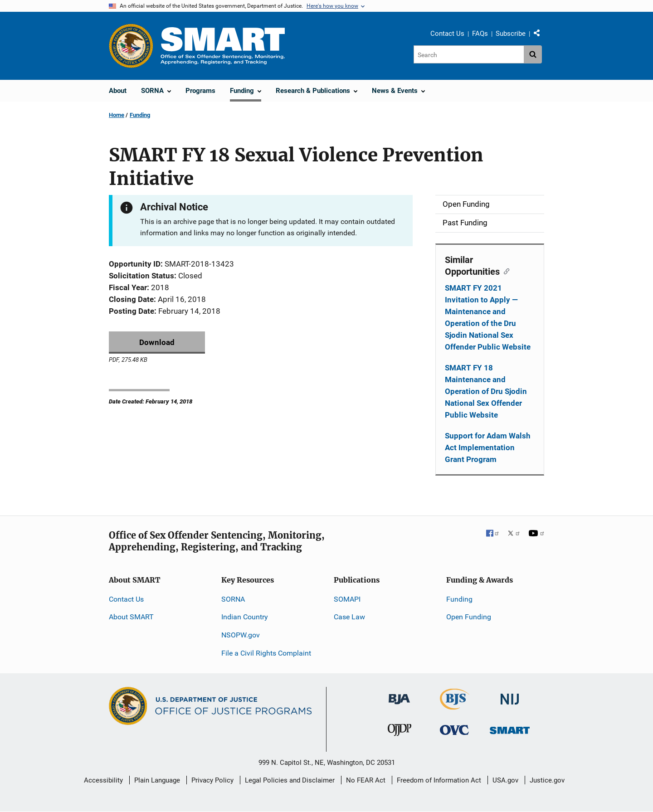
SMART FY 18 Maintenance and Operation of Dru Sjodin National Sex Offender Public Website (486, 391)
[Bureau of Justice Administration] (399, 695)
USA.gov (505, 780)
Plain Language (157, 780)
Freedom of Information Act (439, 780)
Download (157, 342)
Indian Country (245, 617)
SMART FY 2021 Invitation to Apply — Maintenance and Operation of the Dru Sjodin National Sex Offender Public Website (488, 317)
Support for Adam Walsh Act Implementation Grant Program (488, 447)
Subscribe (511, 34)
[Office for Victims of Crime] (454, 730)
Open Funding (469, 617)
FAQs (480, 34)
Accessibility (103, 780)
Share (540, 35)
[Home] (223, 46)
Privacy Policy (212, 780)
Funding (140, 115)
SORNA (233, 599)
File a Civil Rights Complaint (266, 653)
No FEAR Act (366, 780)
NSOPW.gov (241, 635)
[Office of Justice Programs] (131, 46)
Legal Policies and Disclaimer (290, 780)
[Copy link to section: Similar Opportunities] (504, 271)
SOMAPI (347, 599)
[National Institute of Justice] (510, 695)
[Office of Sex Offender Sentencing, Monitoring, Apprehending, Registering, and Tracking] (510, 728)
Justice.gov (547, 780)
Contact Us (447, 34)
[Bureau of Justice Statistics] (455, 706)
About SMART (131, 617)
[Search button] (533, 54)
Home (117, 115)
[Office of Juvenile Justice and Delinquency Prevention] (400, 732)
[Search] (469, 54)
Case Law (349, 617)
